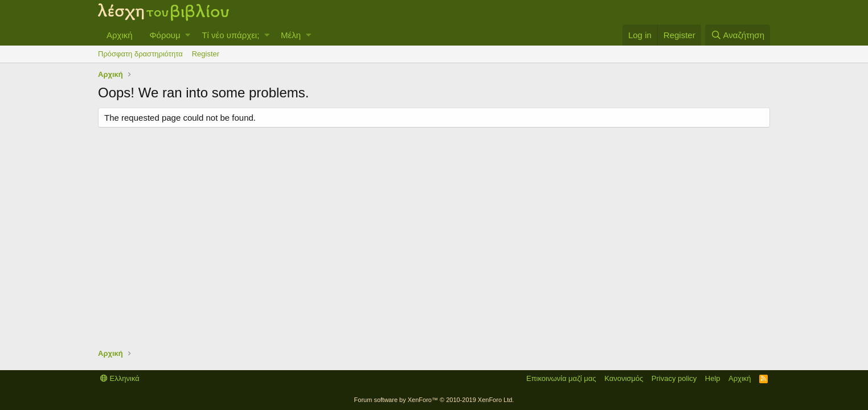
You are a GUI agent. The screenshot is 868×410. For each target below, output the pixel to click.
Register (206, 54)
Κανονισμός (624, 378)
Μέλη (291, 35)
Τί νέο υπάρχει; (230, 35)
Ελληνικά (120, 378)
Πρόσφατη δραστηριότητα (140, 54)
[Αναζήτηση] (738, 35)
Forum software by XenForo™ (434, 400)
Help (713, 378)
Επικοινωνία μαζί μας (561, 378)
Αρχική (120, 35)
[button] (188, 35)
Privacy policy (674, 378)
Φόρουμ (165, 35)
